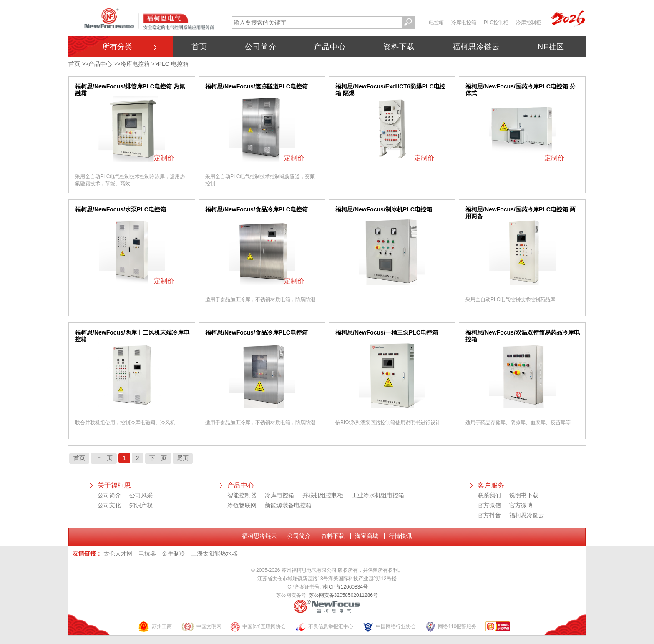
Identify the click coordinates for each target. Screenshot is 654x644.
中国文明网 (201, 627)
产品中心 (330, 47)
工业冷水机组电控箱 (378, 495)
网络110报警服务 (450, 627)
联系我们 (489, 495)
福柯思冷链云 (476, 47)
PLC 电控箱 (173, 64)
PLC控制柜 (496, 23)
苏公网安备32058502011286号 (343, 595)
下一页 (158, 458)
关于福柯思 (114, 485)
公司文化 (109, 505)
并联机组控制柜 (323, 495)
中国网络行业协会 (389, 627)
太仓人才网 (118, 553)
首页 (199, 47)
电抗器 (147, 553)
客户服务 (491, 485)
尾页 (183, 458)
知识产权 (141, 505)
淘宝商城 (367, 536)
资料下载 (399, 47)
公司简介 (261, 47)
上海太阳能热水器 (214, 553)
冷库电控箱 (464, 23)
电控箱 (436, 23)
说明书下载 (524, 495)
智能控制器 (242, 495)
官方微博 (521, 505)
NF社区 (551, 47)
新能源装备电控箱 (288, 505)
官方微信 (489, 505)
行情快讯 (400, 536)
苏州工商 (155, 627)
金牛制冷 (174, 553)
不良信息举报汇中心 (324, 627)
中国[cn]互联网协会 (258, 627)
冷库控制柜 (528, 23)
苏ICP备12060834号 (345, 587)
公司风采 (141, 495)
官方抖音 (489, 515)
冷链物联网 (242, 505)
